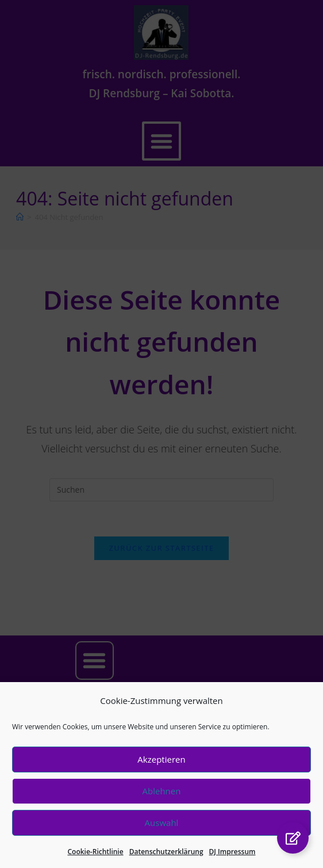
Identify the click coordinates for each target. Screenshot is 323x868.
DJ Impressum (232, 860)
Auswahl (162, 831)
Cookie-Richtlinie (95, 860)
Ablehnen (162, 800)
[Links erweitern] (293, 838)
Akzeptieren (161, 768)
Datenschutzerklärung (166, 860)
